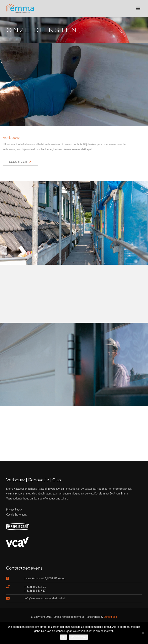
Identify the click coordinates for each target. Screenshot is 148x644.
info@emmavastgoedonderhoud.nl (45, 598)
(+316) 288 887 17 (35, 591)
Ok (64, 637)
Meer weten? (78, 637)
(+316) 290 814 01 (35, 587)
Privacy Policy (14, 510)
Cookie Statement (16, 515)
